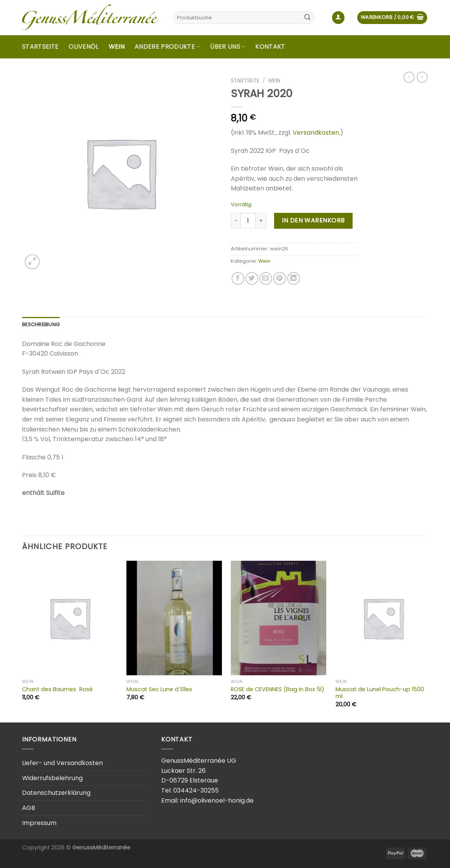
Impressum (39, 823)
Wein (117, 47)
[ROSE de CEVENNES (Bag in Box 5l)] (279, 618)
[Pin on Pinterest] (280, 278)
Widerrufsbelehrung (52, 778)
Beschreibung (41, 324)
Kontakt (270, 47)
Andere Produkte (167, 47)
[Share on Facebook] (238, 278)
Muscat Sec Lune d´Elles (159, 689)
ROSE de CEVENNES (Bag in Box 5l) (278, 689)
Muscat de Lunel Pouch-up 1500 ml (380, 693)
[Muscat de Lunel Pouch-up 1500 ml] (383, 618)
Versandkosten (316, 133)
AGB (29, 808)
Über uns (228, 47)
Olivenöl (84, 47)
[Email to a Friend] (266, 278)
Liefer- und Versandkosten (62, 763)
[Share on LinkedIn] (294, 278)
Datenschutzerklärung (56, 793)
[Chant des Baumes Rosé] (70, 618)
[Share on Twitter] (252, 278)
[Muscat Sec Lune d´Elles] (174, 618)
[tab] (41, 325)
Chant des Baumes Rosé (57, 689)
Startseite (40, 47)
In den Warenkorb (313, 220)
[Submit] (307, 18)
